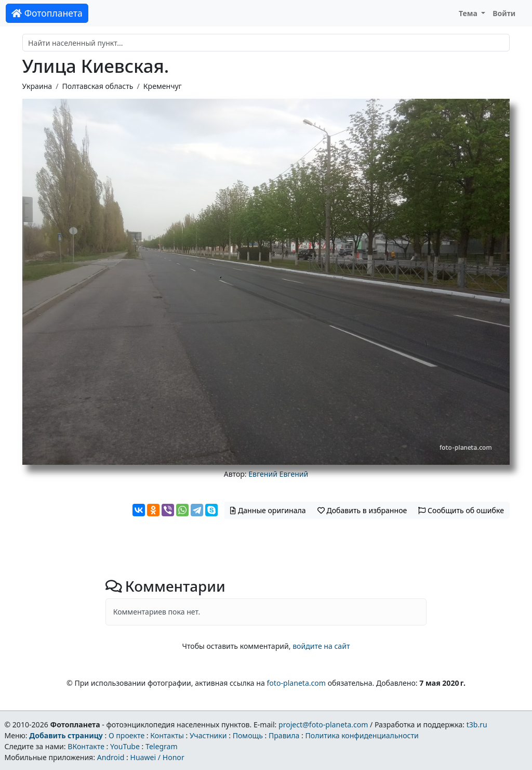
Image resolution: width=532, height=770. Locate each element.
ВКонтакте (86, 746)
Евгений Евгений (278, 474)
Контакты (167, 735)
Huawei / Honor (157, 757)
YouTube (125, 746)
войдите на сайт (321, 646)
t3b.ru (477, 725)
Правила (284, 735)
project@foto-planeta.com (323, 725)
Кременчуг (163, 86)
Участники (208, 735)
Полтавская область (97, 86)
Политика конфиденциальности (362, 735)
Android (111, 757)
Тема (469, 13)
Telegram (162, 746)
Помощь (248, 735)
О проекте (127, 735)
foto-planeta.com (297, 683)
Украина (37, 86)
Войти (504, 13)
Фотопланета (47, 13)
